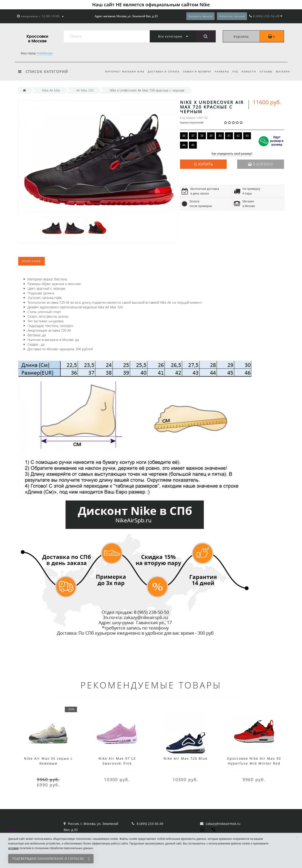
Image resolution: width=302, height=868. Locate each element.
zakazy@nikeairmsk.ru (223, 824)
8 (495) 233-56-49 (150, 824)
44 (184, 145)
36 (184, 136)
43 (247, 136)
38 (202, 136)
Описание (31, 261)
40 (220, 136)
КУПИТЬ (205, 164)
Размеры (219, 71)
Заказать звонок (200, 16)
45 (193, 145)
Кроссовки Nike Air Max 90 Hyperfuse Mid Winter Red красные (254, 763)
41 (229, 136)
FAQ (233, 71)
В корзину (260, 164)
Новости (248, 71)
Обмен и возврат (193, 71)
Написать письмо (232, 16)
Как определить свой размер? (232, 154)
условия (13, 848)
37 (193, 136)
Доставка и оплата (159, 71)
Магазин (283, 71)
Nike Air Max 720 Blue (186, 758)
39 (211, 136)
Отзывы (265, 71)
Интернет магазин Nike (120, 71)
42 (238, 136)
